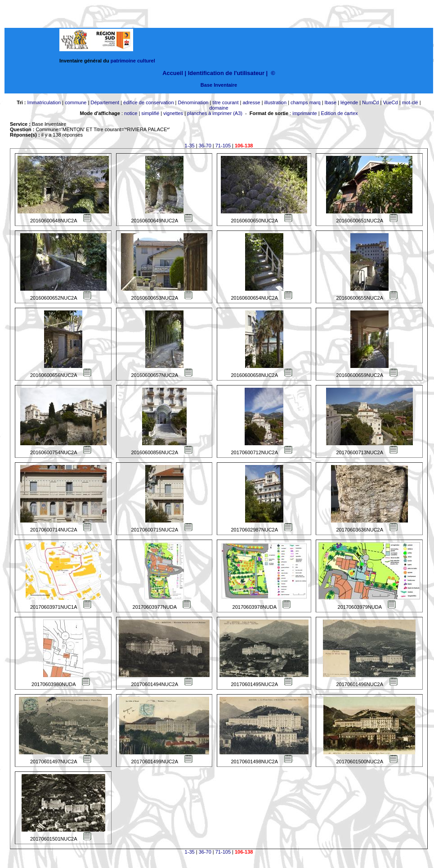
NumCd (370, 102)
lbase (331, 102)
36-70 (205, 146)
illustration (276, 102)
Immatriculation (44, 102)
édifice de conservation (149, 102)
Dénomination (193, 102)
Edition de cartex (340, 113)
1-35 (190, 146)
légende (349, 102)
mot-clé (410, 102)
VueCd (390, 102)
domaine (219, 108)
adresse (251, 102)
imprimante (304, 113)
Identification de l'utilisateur (226, 73)
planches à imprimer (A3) (215, 113)
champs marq (306, 102)
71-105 (223, 146)
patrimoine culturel (133, 61)
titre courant (225, 102)
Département (105, 102)
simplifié (150, 113)
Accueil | (174, 73)
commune (76, 102)
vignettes (173, 113)
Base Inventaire (219, 85)
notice (131, 113)
